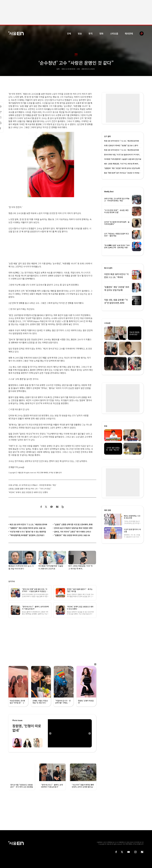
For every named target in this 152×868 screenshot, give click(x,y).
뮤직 (91, 34)
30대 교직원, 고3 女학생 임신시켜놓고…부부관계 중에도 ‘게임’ (32, 485)
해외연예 (129, 34)
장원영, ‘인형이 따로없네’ (27, 728)
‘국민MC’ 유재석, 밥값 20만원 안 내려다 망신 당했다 (28, 492)
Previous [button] (50, 733)
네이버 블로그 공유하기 (57, 507)
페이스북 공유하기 (41, 507)
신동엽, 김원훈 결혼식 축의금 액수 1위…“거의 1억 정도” (30, 489)
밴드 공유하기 (63, 507)
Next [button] (90, 733)
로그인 (142, 842)
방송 (80, 34)
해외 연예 (107, 510)
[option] (70, 733)
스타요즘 (114, 34)
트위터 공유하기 (46, 507)
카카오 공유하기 (51, 507)
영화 (101, 34)
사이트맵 (136, 842)
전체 (69, 34)
